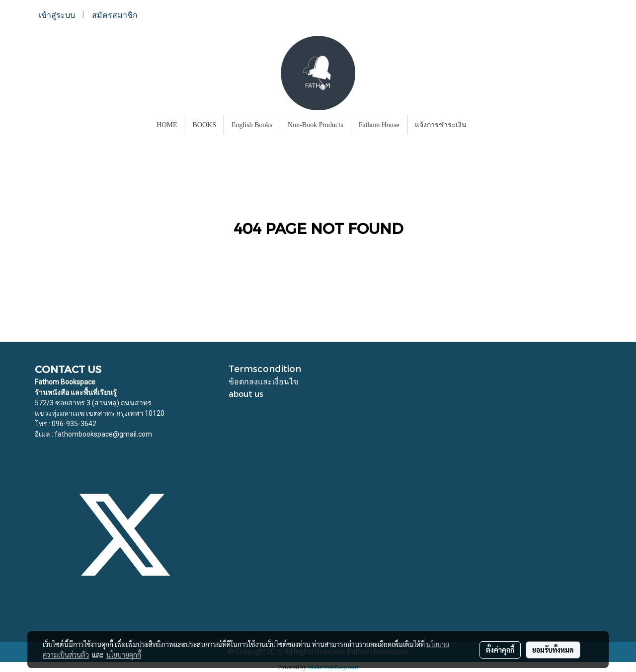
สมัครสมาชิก (115, 15)
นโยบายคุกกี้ (124, 655)
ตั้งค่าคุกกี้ (500, 650)
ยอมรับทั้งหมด (553, 650)
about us (246, 394)
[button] (483, 125)
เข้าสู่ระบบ (57, 15)
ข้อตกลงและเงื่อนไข (264, 381)
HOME (167, 125)
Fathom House (379, 125)
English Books (252, 125)
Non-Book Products (316, 125)
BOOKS (204, 125)
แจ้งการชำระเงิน (441, 125)
